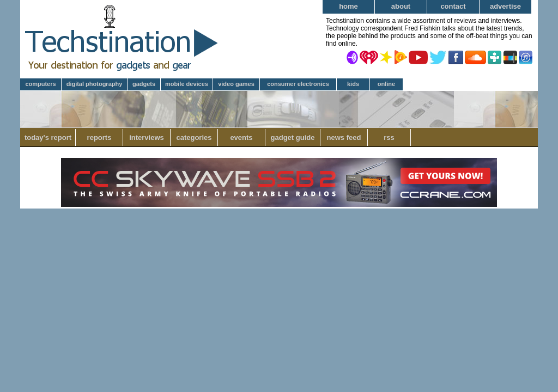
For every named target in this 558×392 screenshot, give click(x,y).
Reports (99, 137)
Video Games (236, 84)
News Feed (344, 137)
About (401, 6)
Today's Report (48, 137)
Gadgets (144, 84)
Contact (453, 6)
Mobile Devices (187, 84)
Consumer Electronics (298, 84)
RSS (389, 137)
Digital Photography (95, 84)
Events (241, 137)
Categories (194, 137)
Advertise (505, 6)
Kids (353, 84)
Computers (40, 84)
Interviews (147, 137)
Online (386, 84)
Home (348, 6)
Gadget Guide (293, 137)
